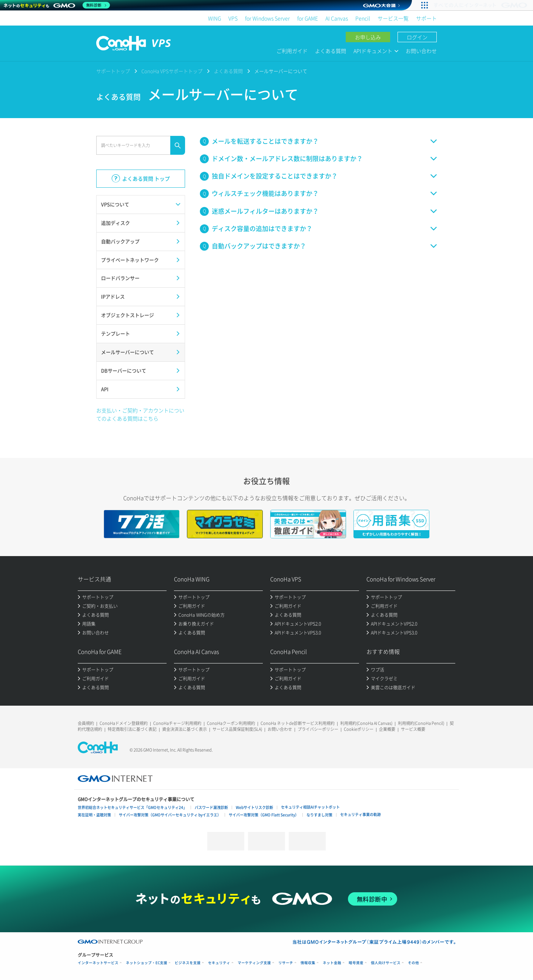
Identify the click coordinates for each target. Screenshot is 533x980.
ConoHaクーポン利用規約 (231, 723)
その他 (413, 963)
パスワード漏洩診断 (211, 807)
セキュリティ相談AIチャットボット (310, 807)
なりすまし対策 (319, 815)
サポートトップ (113, 71)
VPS (233, 18)
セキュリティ (219, 963)
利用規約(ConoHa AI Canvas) (366, 723)
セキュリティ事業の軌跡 (361, 814)
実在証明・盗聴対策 (94, 815)
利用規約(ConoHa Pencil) (421, 723)
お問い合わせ (421, 51)
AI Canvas (337, 18)
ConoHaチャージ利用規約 (177, 723)
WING (214, 18)
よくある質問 (331, 51)
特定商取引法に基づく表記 (132, 729)
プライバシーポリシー (318, 729)
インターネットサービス (98, 963)
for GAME (308, 18)
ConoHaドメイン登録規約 (124, 723)
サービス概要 (413, 729)
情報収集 (308, 963)
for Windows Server (267, 18)
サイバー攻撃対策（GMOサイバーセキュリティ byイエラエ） (170, 815)
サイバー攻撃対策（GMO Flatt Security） (264, 815)
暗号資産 (356, 963)
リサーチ (286, 963)
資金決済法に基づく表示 (185, 729)
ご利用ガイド (292, 51)
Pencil (363, 18)
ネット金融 (332, 963)
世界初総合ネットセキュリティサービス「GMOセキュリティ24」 (132, 807)
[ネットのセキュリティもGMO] (57, 5)
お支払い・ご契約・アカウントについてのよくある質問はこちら (140, 414)
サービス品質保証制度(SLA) (237, 729)
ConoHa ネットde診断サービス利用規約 (298, 723)
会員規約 (86, 723)
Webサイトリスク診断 (254, 807)
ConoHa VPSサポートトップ (172, 71)
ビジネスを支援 (188, 963)
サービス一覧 (393, 18)
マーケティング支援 (254, 963)
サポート (426, 18)
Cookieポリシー (359, 729)
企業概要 (387, 729)
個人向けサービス (386, 963)
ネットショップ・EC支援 (147, 963)
